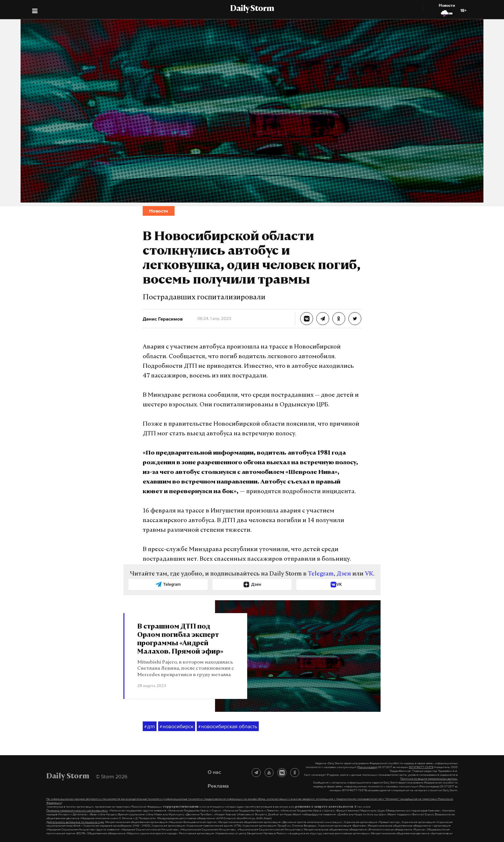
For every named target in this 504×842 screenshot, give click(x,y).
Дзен (344, 574)
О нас (214, 772)
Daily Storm (252, 9)
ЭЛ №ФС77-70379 (421, 767)
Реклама (218, 786)
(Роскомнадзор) (367, 767)
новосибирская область (228, 727)
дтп (150, 727)
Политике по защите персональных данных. (429, 779)
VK (369, 574)
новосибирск (177, 727)
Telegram (321, 574)
